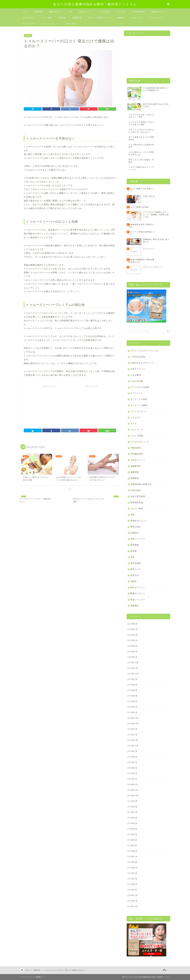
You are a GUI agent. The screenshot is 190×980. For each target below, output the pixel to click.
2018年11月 (133, 718)
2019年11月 (133, 668)
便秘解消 (121, 18)
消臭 (132, 515)
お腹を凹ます (29, 18)
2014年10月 (133, 796)
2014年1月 (132, 845)
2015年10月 (133, 746)
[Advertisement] (49, 405)
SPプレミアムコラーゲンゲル (144, 351)
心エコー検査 (46, 18)
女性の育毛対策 (138, 496)
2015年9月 (132, 751)
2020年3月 (133, 652)
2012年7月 (132, 857)
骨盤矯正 (135, 606)
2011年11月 (133, 901)
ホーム (26, 12)
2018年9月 (132, 729)
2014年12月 (133, 785)
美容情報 (135, 545)
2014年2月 (132, 840)
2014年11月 (133, 790)
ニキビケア (136, 417)
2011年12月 (133, 895)
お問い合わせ (71, 24)
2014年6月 (132, 818)
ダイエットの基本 (139, 399)
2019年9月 (132, 679)
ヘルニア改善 (104, 12)
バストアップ (137, 430)
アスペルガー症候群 (140, 387)
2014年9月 (132, 801)
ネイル (134, 423)
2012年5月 (132, 868)
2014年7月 (132, 812)
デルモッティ (137, 18)
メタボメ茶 (121, 12)
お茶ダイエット (85, 12)
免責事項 (39, 977)
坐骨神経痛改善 (139, 12)
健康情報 (39, 12)
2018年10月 (133, 724)
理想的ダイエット (159, 12)
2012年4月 (132, 873)
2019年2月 (132, 712)
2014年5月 (132, 823)
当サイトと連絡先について (99, 18)
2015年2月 (132, 773)
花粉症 (134, 581)
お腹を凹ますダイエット (142, 363)
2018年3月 (132, 735)
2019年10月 (133, 674)
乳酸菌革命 (77, 18)
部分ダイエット (138, 587)
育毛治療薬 (136, 563)
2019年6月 (132, 690)
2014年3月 (132, 834)
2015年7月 (132, 762)
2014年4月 (132, 829)
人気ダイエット (138, 460)
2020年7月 (133, 629)
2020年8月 (133, 624)
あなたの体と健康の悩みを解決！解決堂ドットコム (95, 4)
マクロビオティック (140, 442)
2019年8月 (132, 685)
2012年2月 (132, 884)
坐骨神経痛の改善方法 (141, 484)
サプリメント (137, 393)
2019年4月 (132, 701)
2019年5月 (132, 696)
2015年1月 (132, 779)
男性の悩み (136, 527)
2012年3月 (132, 879)
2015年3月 (132, 768)
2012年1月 (132, 890)
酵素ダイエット (56, 12)
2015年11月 (133, 740)
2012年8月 (132, 851)
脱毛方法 (135, 575)
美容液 (134, 551)
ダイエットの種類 (139, 405)
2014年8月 (132, 807)
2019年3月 (132, 707)
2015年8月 (132, 757)
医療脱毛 (135, 478)
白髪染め (135, 533)
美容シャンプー (138, 539)
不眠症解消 (136, 448)
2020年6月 (133, 635)
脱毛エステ (136, 569)
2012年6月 (132, 862)
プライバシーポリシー (50, 24)
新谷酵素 (62, 18)
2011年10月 (133, 906)
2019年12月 (133, 663)
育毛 (71, 12)
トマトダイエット (156, 18)
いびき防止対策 (138, 357)
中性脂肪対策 (137, 454)
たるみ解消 (136, 375)
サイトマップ (29, 24)
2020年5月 (133, 640)
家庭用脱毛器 (137, 502)
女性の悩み (136, 490)
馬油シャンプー (138, 600)
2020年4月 (133, 646)
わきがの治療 (137, 381)
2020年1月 (132, 657)
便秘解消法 (136, 466)
